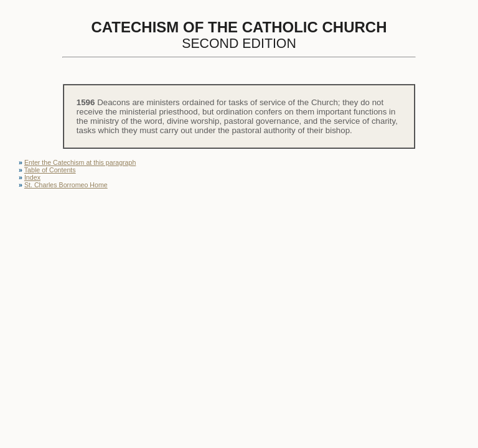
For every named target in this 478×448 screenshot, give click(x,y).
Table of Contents (50, 170)
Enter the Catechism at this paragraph (80, 162)
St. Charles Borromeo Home (66, 185)
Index (32, 177)
